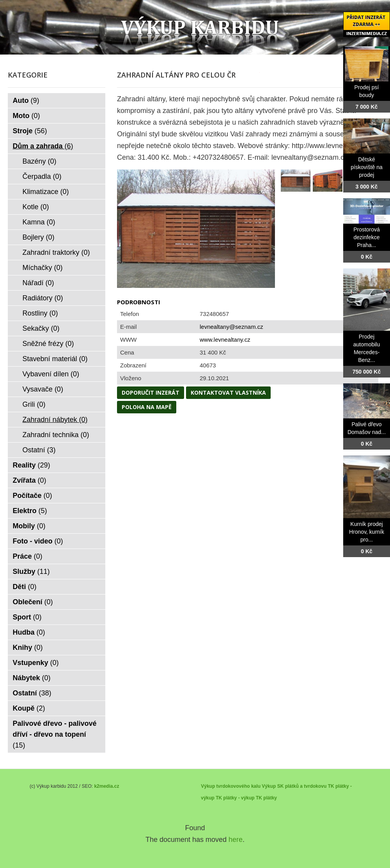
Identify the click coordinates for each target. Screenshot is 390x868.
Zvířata (30, 480)
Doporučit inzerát (151, 393)
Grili (34, 404)
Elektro (30, 511)
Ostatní (39, 450)
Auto (26, 101)
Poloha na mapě (147, 407)
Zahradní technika (56, 435)
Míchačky (43, 268)
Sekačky (41, 328)
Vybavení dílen (51, 374)
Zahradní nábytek (55, 420)
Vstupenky (36, 663)
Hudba (29, 632)
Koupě (29, 708)
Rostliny (40, 313)
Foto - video (38, 541)
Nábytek (32, 678)
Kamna (39, 222)
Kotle (36, 207)
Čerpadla (42, 176)
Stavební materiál (55, 359)
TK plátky (266, 798)
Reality (32, 465)
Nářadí (38, 283)
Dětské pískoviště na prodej (367, 167)
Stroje (30, 131)
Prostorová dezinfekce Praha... (367, 237)
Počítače (33, 496)
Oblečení (33, 602)
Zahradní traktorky (56, 252)
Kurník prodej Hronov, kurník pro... (367, 532)
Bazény (40, 161)
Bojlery (39, 237)
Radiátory (43, 298)
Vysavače (43, 389)
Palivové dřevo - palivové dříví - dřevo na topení (55, 734)
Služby (31, 572)
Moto (27, 116)
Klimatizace (46, 192)
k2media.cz (106, 786)
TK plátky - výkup (235, 798)
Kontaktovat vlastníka (228, 393)
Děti (25, 587)
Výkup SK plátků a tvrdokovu (294, 786)
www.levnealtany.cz (225, 340)
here (236, 840)
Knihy (28, 647)
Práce (28, 556)
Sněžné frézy (48, 344)
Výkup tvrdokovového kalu (231, 786)
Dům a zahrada (43, 146)
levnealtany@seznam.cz (231, 327)
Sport (27, 617)
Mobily (29, 526)
